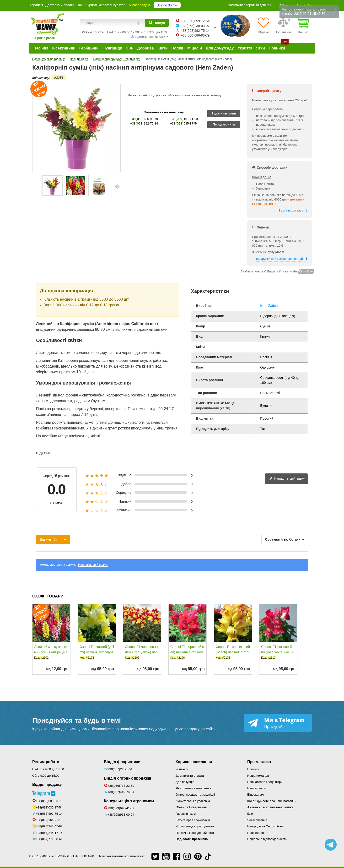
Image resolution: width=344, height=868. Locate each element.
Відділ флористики (122, 762)
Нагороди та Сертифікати (266, 826)
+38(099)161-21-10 (49, 820)
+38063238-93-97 (195, 26)
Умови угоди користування (195, 826)
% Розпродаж (139, 5)
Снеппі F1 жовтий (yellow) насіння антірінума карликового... (97, 652)
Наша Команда (258, 776)
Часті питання (257, 820)
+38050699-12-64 (195, 21)
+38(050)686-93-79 (49, 801)
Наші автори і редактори (265, 782)
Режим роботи (46, 762)
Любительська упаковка (193, 801)
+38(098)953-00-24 (121, 815)
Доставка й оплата (60, 5)
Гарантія (36, 5)
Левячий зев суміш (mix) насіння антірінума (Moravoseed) (51, 652)
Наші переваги (258, 833)
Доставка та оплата (190, 776)
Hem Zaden (269, 306)
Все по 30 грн (167, 5)
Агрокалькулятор (112, 5)
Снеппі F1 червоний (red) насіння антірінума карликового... (187, 652)
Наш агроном (257, 788)
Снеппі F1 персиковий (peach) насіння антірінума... (233, 652)
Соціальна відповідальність (267, 839)
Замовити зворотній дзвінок (250, 5)
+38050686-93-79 (195, 35)
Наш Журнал (87, 5)
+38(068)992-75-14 (49, 814)
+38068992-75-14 (195, 31)
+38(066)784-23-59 (121, 786)
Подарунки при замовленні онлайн (280, 259)
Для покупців (185, 782)
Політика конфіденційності (195, 833)
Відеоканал (255, 795)
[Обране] (263, 25)
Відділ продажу (47, 784)
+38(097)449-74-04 (121, 792)
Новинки (253, 769)
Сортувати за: (277, 539)
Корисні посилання (194, 762)
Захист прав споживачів (193, 820)
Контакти (182, 769)
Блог (251, 814)
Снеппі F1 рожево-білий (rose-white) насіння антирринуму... (278, 652)
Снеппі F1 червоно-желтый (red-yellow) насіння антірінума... (142, 652)
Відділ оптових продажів (128, 778)
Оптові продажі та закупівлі (195, 795)
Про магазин (259, 762)
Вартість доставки (292, 210)
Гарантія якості (186, 814)
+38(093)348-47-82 (49, 826)
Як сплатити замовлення (193, 788)
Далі (117, 186)
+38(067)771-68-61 (49, 839)
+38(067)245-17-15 (49, 833)
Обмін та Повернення (191, 807)
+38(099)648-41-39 (121, 808)
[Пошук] (157, 23)
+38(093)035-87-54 (49, 807)
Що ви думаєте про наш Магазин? (272, 801)
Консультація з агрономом (129, 801)
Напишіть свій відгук (287, 479)
